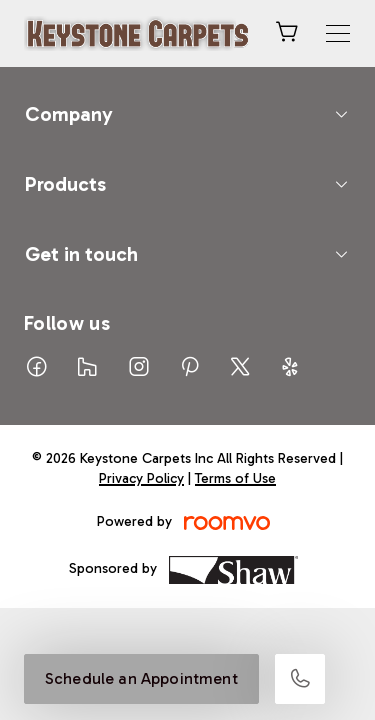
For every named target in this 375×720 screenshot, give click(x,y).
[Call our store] (300, 679)
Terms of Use (235, 478)
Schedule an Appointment (141, 678)
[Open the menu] (338, 33)
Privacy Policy (141, 478)
